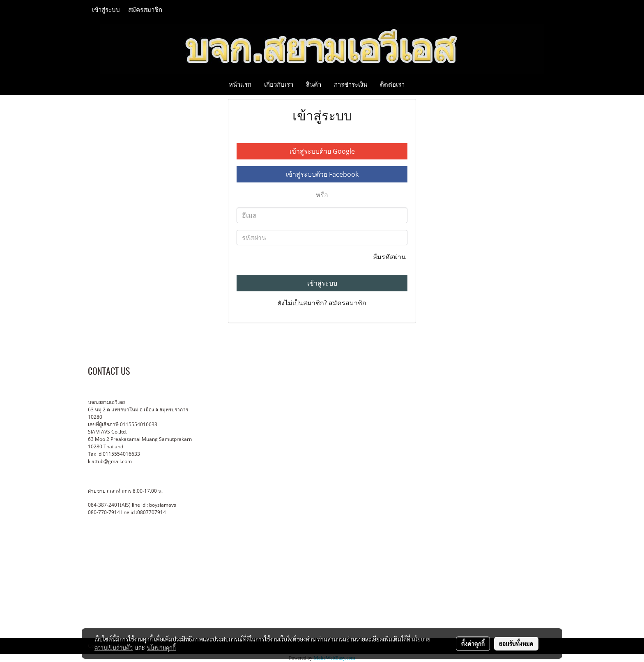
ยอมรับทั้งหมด (516, 644)
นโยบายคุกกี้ (161, 648)
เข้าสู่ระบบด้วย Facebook (322, 174)
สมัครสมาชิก (145, 10)
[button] (418, 84)
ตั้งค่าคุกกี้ (473, 644)
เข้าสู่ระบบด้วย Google (322, 151)
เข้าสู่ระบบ (106, 10)
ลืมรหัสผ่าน (390, 257)
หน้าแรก (240, 84)
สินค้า (314, 84)
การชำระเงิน (351, 84)
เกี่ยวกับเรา (279, 84)
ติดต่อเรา (392, 84)
